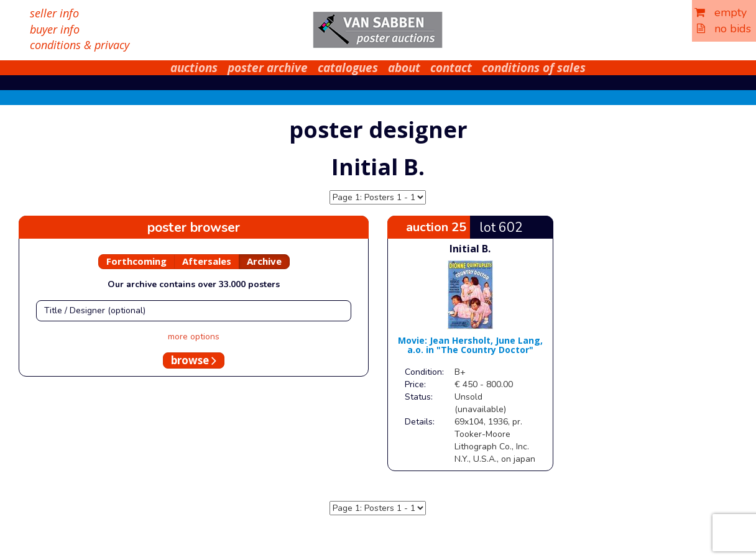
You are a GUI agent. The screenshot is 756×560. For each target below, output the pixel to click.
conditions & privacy (80, 45)
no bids (724, 29)
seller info (54, 13)
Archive (264, 261)
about (404, 68)
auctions (194, 68)
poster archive (268, 68)
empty (721, 12)
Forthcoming (136, 261)
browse (194, 360)
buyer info (55, 29)
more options (194, 337)
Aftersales (207, 261)
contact (451, 68)
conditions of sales (534, 68)
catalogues (348, 68)
